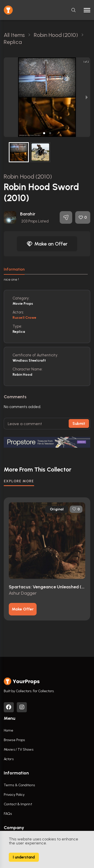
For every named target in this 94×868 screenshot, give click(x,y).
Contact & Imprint (18, 804)
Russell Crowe (24, 318)
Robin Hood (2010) (28, 176)
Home (9, 730)
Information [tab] (14, 269)
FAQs (8, 814)
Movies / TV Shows (19, 749)
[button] (44, 133)
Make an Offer (47, 244)
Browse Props (14, 740)
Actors (9, 759)
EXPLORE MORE (19, 481)
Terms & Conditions (19, 785)
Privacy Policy (14, 795)
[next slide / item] (87, 97)
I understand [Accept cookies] (24, 857)
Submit (79, 424)
